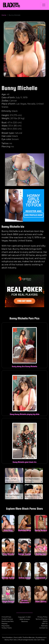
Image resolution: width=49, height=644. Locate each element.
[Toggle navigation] (44, 5)
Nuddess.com (41, 637)
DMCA (45, 621)
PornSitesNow (7, 637)
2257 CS (45, 624)
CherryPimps (6, 617)
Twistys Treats (7, 628)
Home (4, 15)
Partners (44, 626)
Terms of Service (42, 619)
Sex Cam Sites (39, 640)
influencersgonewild (25, 640)
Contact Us (43, 628)
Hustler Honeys (7, 619)
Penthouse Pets (8, 621)
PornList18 (18, 637)
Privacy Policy (42, 617)
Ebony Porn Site (11, 640)
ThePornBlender (29, 637)
